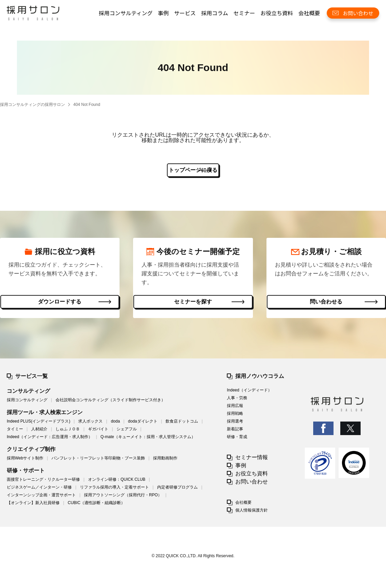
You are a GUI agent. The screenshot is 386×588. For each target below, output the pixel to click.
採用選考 (235, 424)
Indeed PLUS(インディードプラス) (38, 424)
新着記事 (235, 432)
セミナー (244, 13)
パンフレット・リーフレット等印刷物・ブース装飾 (98, 461)
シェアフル (127, 432)
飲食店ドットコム (182, 424)
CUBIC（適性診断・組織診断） (96, 506)
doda (115, 424)
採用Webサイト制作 (25, 461)
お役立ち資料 (277, 13)
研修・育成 (237, 440)
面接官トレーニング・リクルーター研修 (43, 482)
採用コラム (215, 13)
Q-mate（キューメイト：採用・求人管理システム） (148, 440)
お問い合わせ (252, 485)
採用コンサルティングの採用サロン (33, 105)
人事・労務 (237, 401)
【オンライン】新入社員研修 (33, 506)
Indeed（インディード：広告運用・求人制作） (50, 440)
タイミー (15, 432)
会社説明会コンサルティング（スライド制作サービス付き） (110, 403)
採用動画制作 (165, 461)
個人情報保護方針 (252, 513)
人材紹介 (39, 432)
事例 (163, 13)
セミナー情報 (252, 460)
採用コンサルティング (125, 13)
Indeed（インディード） (249, 393)
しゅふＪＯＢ (68, 432)
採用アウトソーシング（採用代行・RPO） (123, 498)
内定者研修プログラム (177, 490)
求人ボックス (90, 424)
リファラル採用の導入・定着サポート (114, 490)
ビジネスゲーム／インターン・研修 (39, 490)
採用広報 (235, 409)
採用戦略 (235, 416)
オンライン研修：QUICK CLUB (117, 482)
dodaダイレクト (143, 424)
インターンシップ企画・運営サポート (41, 498)
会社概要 (309, 13)
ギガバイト (98, 432)
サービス (185, 13)
